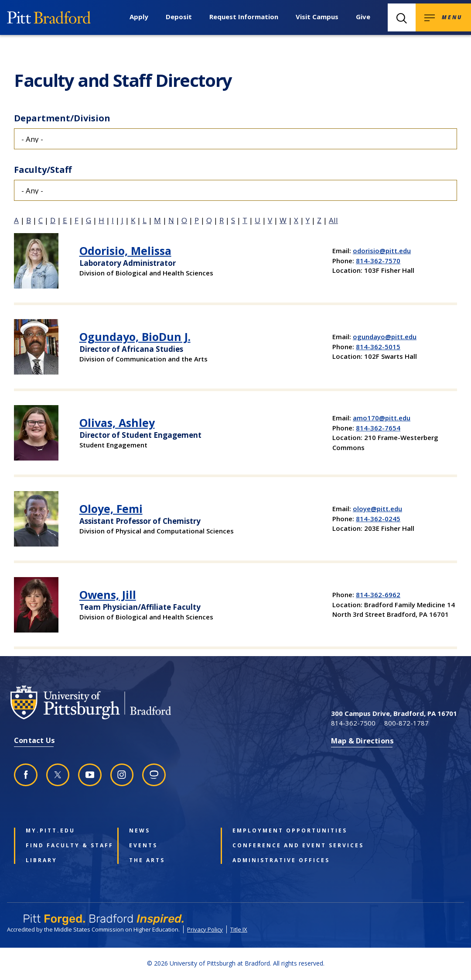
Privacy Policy (205, 929)
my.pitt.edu (50, 831)
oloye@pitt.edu (377, 509)
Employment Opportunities (271, 831)
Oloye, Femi (111, 509)
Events (143, 846)
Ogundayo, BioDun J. (135, 337)
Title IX (239, 929)
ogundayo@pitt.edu (385, 337)
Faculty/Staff (43, 170)
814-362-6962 (378, 595)
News (140, 831)
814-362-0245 (378, 519)
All (333, 220)
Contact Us (34, 740)
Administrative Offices (271, 860)
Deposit (179, 17)
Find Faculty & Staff (65, 846)
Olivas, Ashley (117, 423)
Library (41, 860)
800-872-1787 (406, 723)
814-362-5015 (378, 347)
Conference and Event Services (271, 846)
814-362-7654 (378, 428)
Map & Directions (362, 741)
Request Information (244, 17)
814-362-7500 (353, 723)
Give (363, 17)
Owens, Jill (108, 595)
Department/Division (62, 118)
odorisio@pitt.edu (382, 251)
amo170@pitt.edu (382, 418)
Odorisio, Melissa (125, 251)
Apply (139, 17)
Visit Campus (317, 17)
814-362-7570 (378, 261)
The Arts (147, 860)
